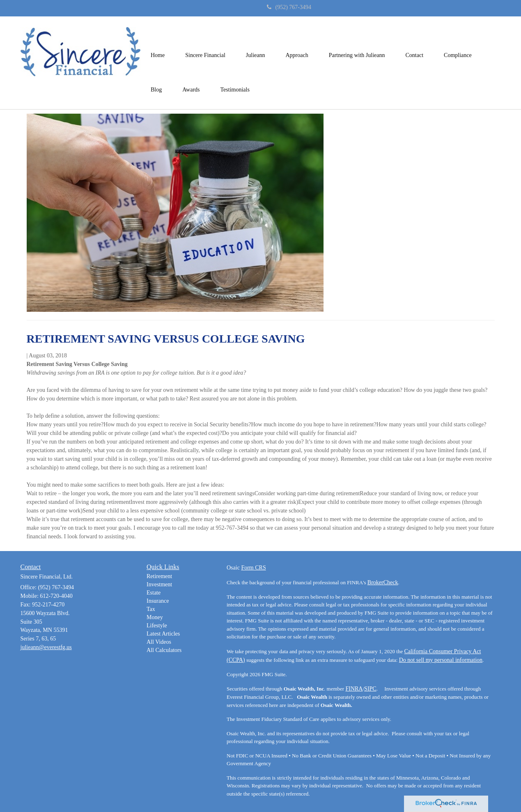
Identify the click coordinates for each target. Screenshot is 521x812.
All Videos (159, 642)
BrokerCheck (383, 582)
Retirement (159, 576)
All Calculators (164, 650)
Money (155, 617)
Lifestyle (157, 626)
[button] (205, 46)
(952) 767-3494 (289, 7)
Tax (151, 609)
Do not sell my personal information (441, 660)
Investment (159, 584)
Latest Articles (163, 634)
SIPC (370, 689)
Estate (154, 593)
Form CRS (253, 568)
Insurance (158, 601)
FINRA (354, 689)
